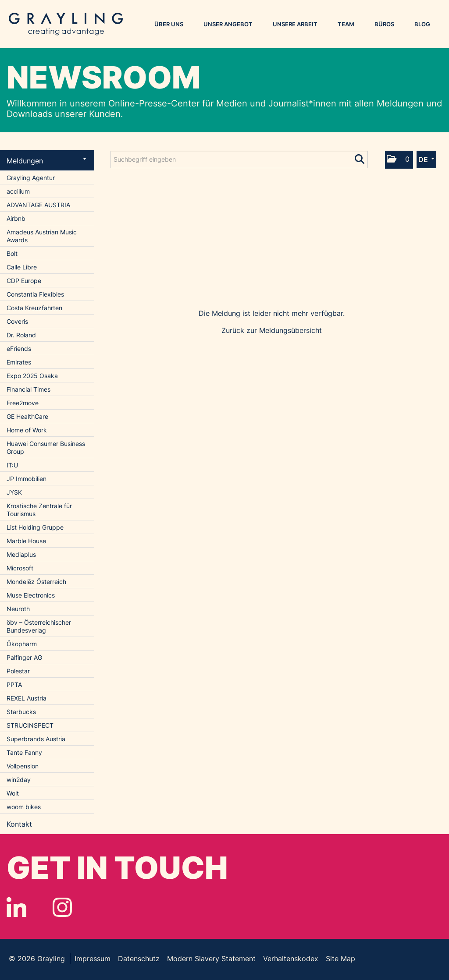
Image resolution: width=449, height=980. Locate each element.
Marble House (26, 541)
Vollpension (23, 766)
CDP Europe (24, 281)
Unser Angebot (228, 24)
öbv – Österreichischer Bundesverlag (39, 626)
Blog (422, 24)
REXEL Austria (27, 698)
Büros (384, 24)
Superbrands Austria (36, 739)
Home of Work (27, 430)
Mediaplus (21, 554)
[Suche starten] (360, 157)
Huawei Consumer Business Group (46, 448)
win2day (19, 780)
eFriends (19, 348)
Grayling (66, 24)
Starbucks (21, 712)
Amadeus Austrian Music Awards (42, 236)
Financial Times (29, 389)
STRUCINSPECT (30, 725)
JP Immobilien (27, 479)
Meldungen (46, 161)
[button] (399, 160)
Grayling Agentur (31, 178)
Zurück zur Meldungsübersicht (272, 330)
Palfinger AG (24, 657)
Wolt (13, 793)
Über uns (169, 24)
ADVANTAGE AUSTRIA (38, 205)
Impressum (93, 959)
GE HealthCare (27, 416)
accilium (18, 191)
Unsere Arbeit (295, 24)
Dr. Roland (21, 335)
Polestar (18, 671)
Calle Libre (22, 267)
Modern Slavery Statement (211, 959)
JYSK (14, 492)
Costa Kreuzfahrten (34, 308)
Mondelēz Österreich (36, 582)
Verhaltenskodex (291, 959)
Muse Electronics (31, 595)
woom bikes (24, 807)
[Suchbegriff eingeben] (239, 159)
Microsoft (20, 568)
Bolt (12, 253)
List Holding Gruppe (35, 527)
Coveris (17, 321)
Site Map (340, 959)
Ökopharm (22, 644)
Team (346, 24)
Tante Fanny (24, 752)
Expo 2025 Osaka (32, 376)
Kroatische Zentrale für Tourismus (39, 510)
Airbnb (16, 218)
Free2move (23, 403)
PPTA (14, 685)
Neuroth (18, 609)
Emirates (19, 362)
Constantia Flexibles (35, 294)
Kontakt (19, 824)
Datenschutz (139, 959)
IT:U (12, 465)
